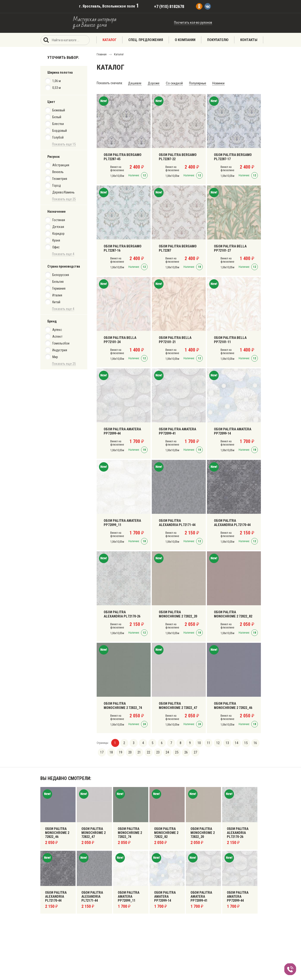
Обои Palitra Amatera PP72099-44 (121, 430)
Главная (102, 54)
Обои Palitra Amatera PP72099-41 (176, 430)
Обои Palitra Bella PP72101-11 (229, 339)
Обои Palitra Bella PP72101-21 (174, 339)
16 (252, 742)
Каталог (110, 40)
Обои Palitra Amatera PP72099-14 (231, 430)
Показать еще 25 (64, 199)
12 (216, 742)
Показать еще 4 (63, 254)
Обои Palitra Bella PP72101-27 (229, 247)
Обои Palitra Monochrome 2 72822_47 (177, 705)
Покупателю (218, 40)
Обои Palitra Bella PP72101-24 (119, 339)
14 (234, 742)
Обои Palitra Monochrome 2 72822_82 (233, 613)
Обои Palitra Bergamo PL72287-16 (121, 247)
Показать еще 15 (64, 144)
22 (148, 752)
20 (129, 752)
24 (166, 752)
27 (193, 752)
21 (138, 752)
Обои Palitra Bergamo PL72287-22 (177, 156)
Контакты (249, 40)
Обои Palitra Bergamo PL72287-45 (121, 156)
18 (111, 752)
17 (102, 752)
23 (157, 752)
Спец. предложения (146, 40)
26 (184, 752)
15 (243, 742)
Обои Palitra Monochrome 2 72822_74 (122, 705)
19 (120, 752)
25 (175, 752)
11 (207, 742)
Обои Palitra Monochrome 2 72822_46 (233, 705)
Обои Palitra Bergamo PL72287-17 (232, 156)
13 (225, 742)
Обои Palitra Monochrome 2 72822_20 (177, 613)
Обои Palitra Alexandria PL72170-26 (123, 613)
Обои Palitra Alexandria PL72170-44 (233, 522)
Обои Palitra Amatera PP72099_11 (121, 522)
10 (198, 742)
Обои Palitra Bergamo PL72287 (177, 247)
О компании (185, 40)
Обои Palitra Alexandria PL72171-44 (178, 522)
